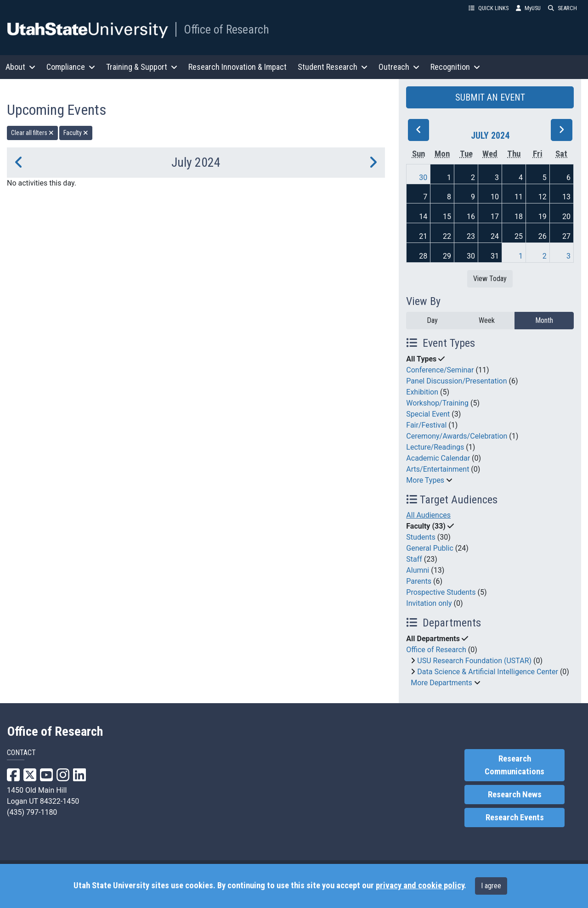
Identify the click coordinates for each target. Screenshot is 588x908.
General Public (430, 548)
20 (566, 217)
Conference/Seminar (440, 370)
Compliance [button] (71, 67)
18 (519, 217)
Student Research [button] (333, 67)
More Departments (441, 683)
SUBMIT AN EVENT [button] (490, 97)
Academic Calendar (438, 458)
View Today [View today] (490, 279)
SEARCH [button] (563, 8)
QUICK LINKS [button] (489, 8)
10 (495, 197)
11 (519, 197)
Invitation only (429, 603)
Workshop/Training (437, 403)
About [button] (20, 67)
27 (566, 236)
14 (423, 217)
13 (566, 197)
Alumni (418, 570)
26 (543, 236)
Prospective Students (441, 592)
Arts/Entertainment (438, 469)
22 (447, 236)
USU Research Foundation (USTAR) (474, 661)
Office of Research (226, 29)
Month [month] (544, 320)
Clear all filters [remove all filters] (32, 133)
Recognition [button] (455, 67)
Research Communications (514, 765)
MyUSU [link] (528, 8)
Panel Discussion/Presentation (456, 381)
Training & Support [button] (142, 67)
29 (447, 256)
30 (423, 178)
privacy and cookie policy (420, 885)
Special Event (428, 414)
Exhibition (422, 392)
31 (495, 256)
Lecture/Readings (435, 447)
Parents (419, 581)
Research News (515, 795)
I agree (491, 886)
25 (519, 236)
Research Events (515, 818)
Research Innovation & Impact (237, 67)
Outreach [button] (399, 67)
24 (495, 236)
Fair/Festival (426, 425)
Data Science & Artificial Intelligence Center (488, 672)
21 (423, 236)
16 (471, 217)
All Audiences (428, 515)
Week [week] (487, 320)
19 (543, 217)
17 (495, 217)
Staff (414, 559)
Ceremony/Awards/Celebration (457, 436)
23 (471, 236)
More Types (425, 480)
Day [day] (432, 320)
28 (423, 256)
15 (447, 217)
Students (421, 537)
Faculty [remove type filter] (76, 133)
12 (543, 197)
